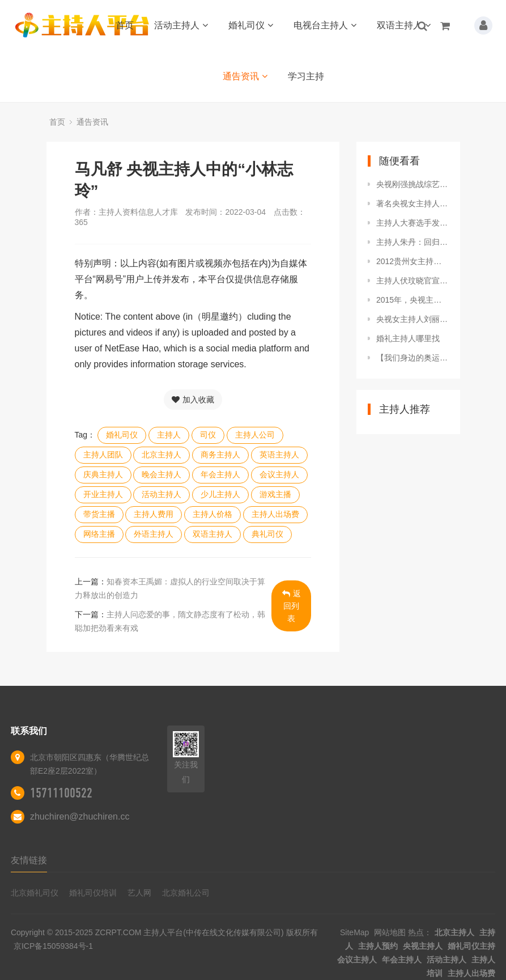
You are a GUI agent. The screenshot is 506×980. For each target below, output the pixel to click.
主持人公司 (255, 435)
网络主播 (99, 534)
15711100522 (61, 793)
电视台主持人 (325, 25)
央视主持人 (423, 946)
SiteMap (354, 932)
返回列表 (292, 606)
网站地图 (390, 932)
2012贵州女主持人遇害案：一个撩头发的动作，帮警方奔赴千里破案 (413, 261)
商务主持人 (220, 455)
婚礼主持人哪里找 (408, 338)
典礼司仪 (267, 534)
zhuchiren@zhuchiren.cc (80, 816)
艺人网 (139, 893)
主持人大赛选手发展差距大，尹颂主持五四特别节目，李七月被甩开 (413, 223)
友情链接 (29, 860)
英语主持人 (279, 455)
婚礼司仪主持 (471, 946)
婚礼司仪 (251, 25)
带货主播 (99, 514)
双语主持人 (404, 25)
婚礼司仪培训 (93, 893)
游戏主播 (275, 494)
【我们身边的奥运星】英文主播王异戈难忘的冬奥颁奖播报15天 (413, 358)
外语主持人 (154, 534)
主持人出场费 (275, 514)
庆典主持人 (103, 474)
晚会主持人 (161, 474)
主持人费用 (154, 514)
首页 (125, 25)
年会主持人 (220, 474)
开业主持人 (103, 494)
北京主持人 (161, 455)
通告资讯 (245, 76)
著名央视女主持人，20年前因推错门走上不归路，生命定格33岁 (413, 203)
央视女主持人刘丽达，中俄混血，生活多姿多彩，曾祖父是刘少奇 (413, 319)
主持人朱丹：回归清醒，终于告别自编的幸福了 (413, 242)
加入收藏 (193, 400)
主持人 (169, 435)
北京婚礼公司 (186, 893)
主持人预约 (378, 946)
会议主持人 (279, 474)
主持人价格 (212, 514)
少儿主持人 (220, 494)
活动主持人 (181, 25)
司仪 (208, 435)
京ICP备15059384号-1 (53, 946)
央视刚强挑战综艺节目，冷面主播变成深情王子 (413, 184)
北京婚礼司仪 (35, 893)
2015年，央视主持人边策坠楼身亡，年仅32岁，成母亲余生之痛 (413, 300)
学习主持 (306, 76)
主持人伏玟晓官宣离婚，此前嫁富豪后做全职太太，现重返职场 (413, 281)
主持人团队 (103, 455)
